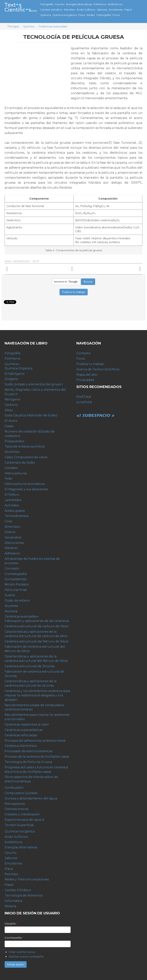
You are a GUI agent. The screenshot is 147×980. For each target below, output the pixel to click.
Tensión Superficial (19, 825)
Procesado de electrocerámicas (29, 751)
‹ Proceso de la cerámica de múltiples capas (34, 269)
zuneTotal (84, 402)
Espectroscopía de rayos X (24, 820)
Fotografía (47, 4)
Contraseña (14, 938)
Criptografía (104, 15)
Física (82, 15)
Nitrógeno (12, 399)
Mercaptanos (15, 804)
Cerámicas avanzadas (53, 26)
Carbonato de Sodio (20, 463)
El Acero (11, 421)
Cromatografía (16, 574)
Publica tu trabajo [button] (74, 292)
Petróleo (69, 10)
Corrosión (12, 568)
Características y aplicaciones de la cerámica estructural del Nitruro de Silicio (36, 659)
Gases (9, 426)
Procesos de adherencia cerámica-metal (35, 741)
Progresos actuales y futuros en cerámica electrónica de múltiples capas (36, 769)
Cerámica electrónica (21, 746)
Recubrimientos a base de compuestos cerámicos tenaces (34, 707)
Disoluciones (14, 543)
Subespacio (96, 411)
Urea (8, 521)
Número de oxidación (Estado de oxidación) (30, 434)
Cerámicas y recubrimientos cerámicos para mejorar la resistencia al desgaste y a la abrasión (37, 695)
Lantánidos (13, 500)
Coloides (11, 468)
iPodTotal (84, 397)
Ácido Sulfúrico (86, 10)
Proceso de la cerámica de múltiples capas (37, 757)
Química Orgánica (18, 368)
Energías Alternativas (79, 4)
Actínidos (12, 505)
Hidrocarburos (16, 473)
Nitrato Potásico (17, 584)
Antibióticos (115, 4)
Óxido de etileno (17, 601)
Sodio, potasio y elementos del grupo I (34, 384)
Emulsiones (116, 10)
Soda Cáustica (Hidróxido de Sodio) (31, 415)
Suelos (10, 595)
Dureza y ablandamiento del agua (31, 798)
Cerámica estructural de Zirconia (29, 666)
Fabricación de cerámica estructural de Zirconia (34, 674)
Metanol (11, 548)
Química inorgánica (65, 15)
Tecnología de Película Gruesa (28, 762)
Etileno (10, 532)
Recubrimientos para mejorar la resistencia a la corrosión (37, 717)
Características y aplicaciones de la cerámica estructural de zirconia (31, 683)
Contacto (83, 353)
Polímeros (100, 4)
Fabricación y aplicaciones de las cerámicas (37, 621)
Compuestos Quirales (21, 793)
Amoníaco (12, 527)
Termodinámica (16, 516)
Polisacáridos (14, 441)
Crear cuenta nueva (22, 952)
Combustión (14, 788)
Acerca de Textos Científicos (98, 369)
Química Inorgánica (20, 831)
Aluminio (11, 606)
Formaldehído (16, 579)
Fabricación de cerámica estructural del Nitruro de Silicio (35, 649)
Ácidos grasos (15, 511)
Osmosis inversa (16, 809)
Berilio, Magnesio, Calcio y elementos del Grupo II (35, 392)
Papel (128, 10)
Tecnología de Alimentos (24, 895)
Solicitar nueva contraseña (26, 957)
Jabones (102, 10)
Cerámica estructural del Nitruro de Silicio (36, 641)
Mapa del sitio (87, 375)
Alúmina (11, 611)
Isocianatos (13, 537)
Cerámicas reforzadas (21, 735)
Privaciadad (85, 380)
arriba (72, 269)
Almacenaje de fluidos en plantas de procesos (32, 561)
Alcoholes (12, 452)
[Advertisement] (37, 73)
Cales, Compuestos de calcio (26, 457)
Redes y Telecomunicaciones (27, 879)
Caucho (60, 4)
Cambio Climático (18, 890)
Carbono (11, 405)
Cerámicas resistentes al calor (27, 724)
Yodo (8, 478)
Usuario (11, 924)
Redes (91, 15)
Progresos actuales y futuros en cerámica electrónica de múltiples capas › (113, 269)
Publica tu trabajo (90, 364)
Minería (10, 906)
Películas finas (16, 590)
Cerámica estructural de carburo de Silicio (37, 626)
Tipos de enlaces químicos (25, 446)
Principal (13, 26)
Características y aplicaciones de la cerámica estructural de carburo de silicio (36, 634)
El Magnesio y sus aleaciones (26, 489)
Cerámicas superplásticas (24, 730)
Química (46, 15)
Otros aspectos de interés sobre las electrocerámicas (31, 779)
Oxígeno (11, 379)
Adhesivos (12, 553)
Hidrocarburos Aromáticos (25, 484)
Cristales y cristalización (22, 814)
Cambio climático (51, 10)
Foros (116, 15)
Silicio (9, 410)
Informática (13, 901)
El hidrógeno (15, 374)
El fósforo (12, 495)
